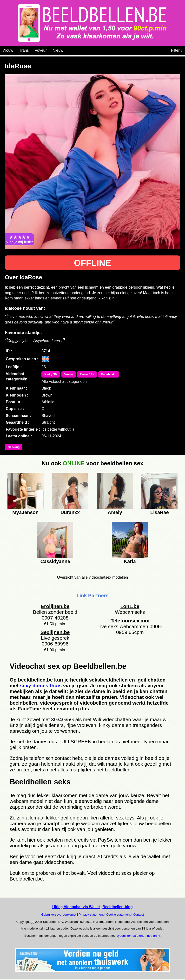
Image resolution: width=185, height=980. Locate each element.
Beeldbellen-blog (118, 907)
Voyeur (41, 50)
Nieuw (58, 50)
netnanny (154, 936)
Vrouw (8, 50)
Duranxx (70, 512)
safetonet (139, 936)
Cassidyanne (55, 561)
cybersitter (123, 936)
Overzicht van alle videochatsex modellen (92, 577)
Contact (138, 915)
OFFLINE (92, 263)
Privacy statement (91, 915)
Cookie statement (118, 915)
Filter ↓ (177, 50)
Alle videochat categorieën (64, 381)
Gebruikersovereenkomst (59, 915)
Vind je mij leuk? (20, 239)
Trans (24, 50)
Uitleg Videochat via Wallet (76, 907)
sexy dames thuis (41, 685)
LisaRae (160, 512)
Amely (115, 512)
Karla (130, 561)
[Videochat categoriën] (67, 50)
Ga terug (14, 447)
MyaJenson (25, 512)
